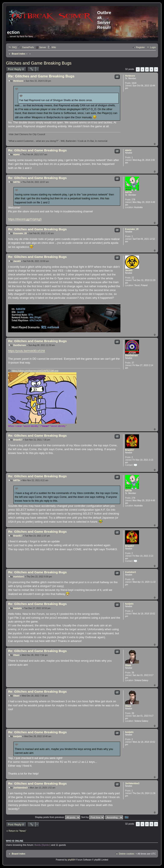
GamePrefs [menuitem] (28, 47)
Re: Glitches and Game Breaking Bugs (41, 76)
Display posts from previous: (58, 817)
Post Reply (15, 69)
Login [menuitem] (153, 47)
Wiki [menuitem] (54, 47)
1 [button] (142, 69)
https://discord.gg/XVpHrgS (25, 219)
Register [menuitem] (140, 47)
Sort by (93, 817)
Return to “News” (17, 831)
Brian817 (130, 450)
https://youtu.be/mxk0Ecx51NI (27, 351)
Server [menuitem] (43, 47)
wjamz (128, 150)
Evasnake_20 (132, 229)
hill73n (129, 192)
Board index (19, 54)
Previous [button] (138, 69)
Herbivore (130, 76)
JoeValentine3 (132, 783)
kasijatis (129, 604)
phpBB (71, 860)
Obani (128, 665)
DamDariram (131, 356)
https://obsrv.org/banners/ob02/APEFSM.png (35, 371)
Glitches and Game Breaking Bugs (39, 63)
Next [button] (156, 69)
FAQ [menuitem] (14, 47)
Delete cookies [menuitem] (127, 854)
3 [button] (151, 69)
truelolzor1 (131, 572)
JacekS (129, 270)
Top (155, 144)
